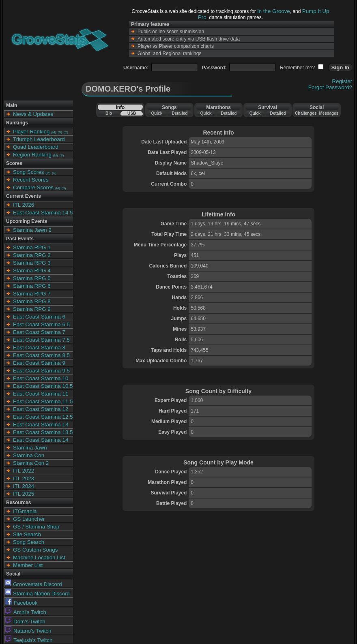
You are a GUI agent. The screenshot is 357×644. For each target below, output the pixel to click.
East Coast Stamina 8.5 (41, 355)
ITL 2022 (24, 471)
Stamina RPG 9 (32, 309)
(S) (60, 132)
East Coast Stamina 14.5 (43, 213)
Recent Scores (31, 180)
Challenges (306, 113)
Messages (329, 113)
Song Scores (28, 172)
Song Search (29, 542)
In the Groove (274, 11)
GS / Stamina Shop (36, 527)
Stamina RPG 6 (32, 286)
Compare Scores (33, 187)
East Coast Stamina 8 (39, 348)
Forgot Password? (330, 87)
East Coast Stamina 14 (41, 440)
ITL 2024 (24, 486)
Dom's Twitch (25, 622)
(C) (66, 132)
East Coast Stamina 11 (41, 394)
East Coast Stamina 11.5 (43, 401)
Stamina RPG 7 (32, 294)
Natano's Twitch (28, 631)
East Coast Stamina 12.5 (43, 417)
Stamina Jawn (30, 448)
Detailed (180, 113)
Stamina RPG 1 (32, 247)
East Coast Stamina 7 (39, 332)
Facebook (22, 603)
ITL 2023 (24, 478)
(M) (54, 132)
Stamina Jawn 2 (32, 230)
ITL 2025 (24, 494)
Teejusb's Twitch (29, 640)
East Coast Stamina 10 (41, 378)
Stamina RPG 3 (32, 263)
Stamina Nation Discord (38, 594)
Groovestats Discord (34, 584)
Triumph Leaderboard (39, 139)
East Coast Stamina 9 (39, 363)
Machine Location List (39, 557)
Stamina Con (29, 455)
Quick (157, 113)
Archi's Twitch (26, 612)
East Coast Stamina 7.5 (41, 340)
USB (132, 113)
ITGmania (25, 511)
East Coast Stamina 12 (41, 409)
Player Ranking (31, 132)
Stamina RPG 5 (32, 278)
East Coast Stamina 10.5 (43, 386)
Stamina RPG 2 (32, 255)
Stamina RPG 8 (32, 301)
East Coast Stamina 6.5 (41, 324)
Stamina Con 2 (31, 463)
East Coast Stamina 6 (39, 317)
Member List (28, 565)
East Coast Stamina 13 (41, 425)
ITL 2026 (24, 205)
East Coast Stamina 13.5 (43, 432)
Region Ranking (32, 155)
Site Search (27, 534)
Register (342, 81)
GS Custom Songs (35, 550)
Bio (109, 113)
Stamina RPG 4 (32, 271)
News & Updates (33, 114)
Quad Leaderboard (36, 147)
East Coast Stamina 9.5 (41, 371)
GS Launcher (29, 519)
